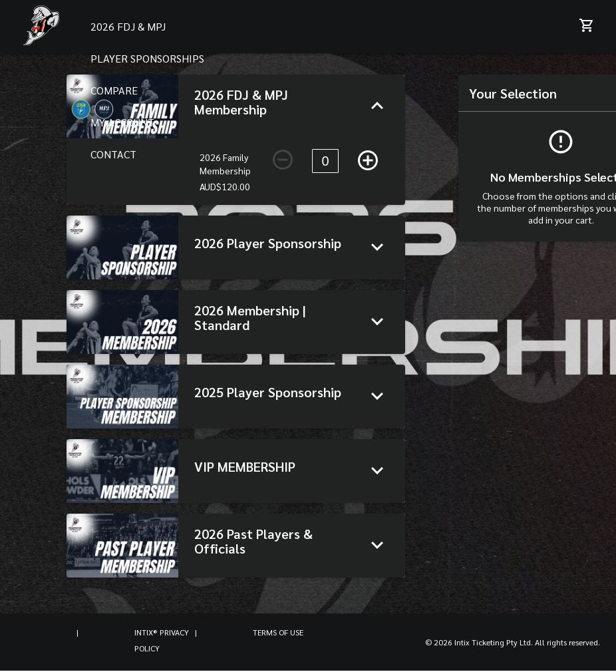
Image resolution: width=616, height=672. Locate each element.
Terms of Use (278, 632)
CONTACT (113, 154)
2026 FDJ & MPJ (128, 26)
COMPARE (114, 90)
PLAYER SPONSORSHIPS (147, 58)
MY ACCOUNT (122, 122)
